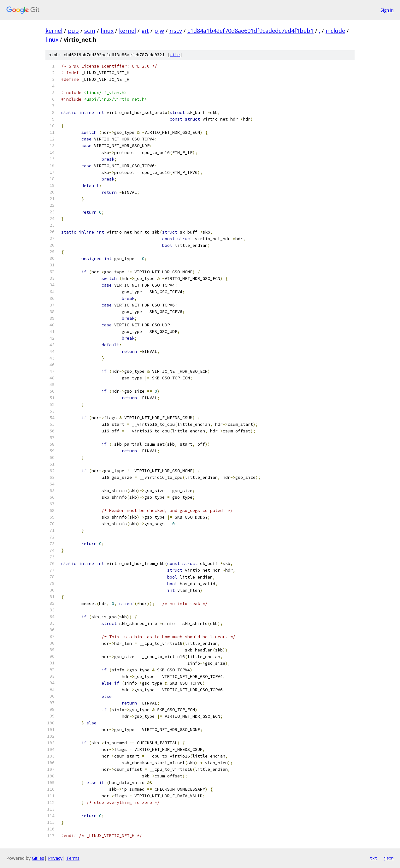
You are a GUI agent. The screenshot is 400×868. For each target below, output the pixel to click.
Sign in (387, 10)
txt (374, 858)
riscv (176, 31)
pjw (159, 31)
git (145, 31)
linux (107, 31)
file (175, 55)
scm (90, 31)
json (389, 858)
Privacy (55, 858)
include (335, 31)
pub (73, 31)
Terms (73, 858)
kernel (54, 31)
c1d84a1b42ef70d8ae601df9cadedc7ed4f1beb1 (250, 31)
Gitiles (38, 858)
